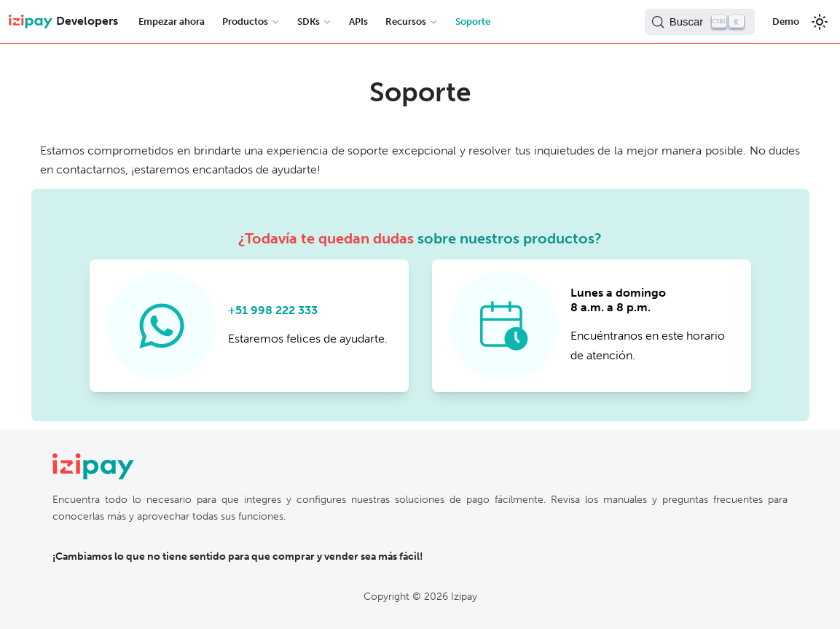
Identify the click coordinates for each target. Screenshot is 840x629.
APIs (358, 22)
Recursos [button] (406, 22)
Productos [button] (245, 22)
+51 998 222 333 (273, 310)
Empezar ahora (172, 22)
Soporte (473, 22)
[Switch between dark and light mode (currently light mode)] (820, 22)
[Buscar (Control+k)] (700, 22)
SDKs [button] (309, 22)
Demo (786, 22)
